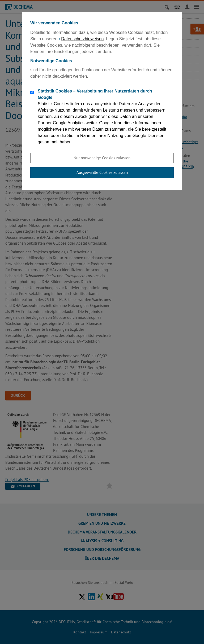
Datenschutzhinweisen (82, 39)
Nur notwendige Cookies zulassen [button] (102, 158)
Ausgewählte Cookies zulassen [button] (102, 172)
